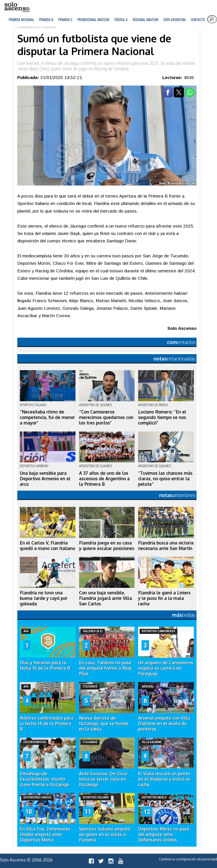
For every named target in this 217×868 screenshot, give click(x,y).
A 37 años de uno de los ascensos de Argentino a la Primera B (104, 479)
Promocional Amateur (93, 20)
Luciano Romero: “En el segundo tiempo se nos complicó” (162, 417)
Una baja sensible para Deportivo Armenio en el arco (45, 479)
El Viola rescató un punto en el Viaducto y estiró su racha (164, 779)
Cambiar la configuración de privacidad (188, 859)
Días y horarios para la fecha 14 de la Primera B (45, 665)
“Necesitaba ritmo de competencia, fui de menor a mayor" (47, 417)
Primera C (65, 20)
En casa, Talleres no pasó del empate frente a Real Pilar (105, 668)
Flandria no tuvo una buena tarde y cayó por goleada (44, 598)
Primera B (46, 20)
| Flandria (46, 27)
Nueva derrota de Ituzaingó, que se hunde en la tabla (104, 723)
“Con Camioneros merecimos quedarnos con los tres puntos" (106, 417)
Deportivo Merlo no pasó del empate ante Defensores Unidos (164, 834)
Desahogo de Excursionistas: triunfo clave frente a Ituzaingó (44, 779)
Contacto (198, 20)
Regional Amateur (146, 20)
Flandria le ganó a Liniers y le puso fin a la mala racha (164, 598)
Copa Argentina (175, 20)
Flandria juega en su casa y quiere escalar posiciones (107, 546)
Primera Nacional (21, 20)
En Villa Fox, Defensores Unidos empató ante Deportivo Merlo (45, 834)
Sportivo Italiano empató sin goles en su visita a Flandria (105, 834)
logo (17, 7)
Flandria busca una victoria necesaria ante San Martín (166, 546)
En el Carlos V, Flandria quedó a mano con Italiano (47, 546)
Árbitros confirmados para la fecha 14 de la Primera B (47, 723)
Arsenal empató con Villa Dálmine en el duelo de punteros (164, 723)
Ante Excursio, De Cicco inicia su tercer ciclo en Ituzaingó (103, 779)
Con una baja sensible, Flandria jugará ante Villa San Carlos (106, 598)
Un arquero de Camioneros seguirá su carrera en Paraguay (166, 668)
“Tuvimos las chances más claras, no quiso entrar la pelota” (165, 479)
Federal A (121, 20)
